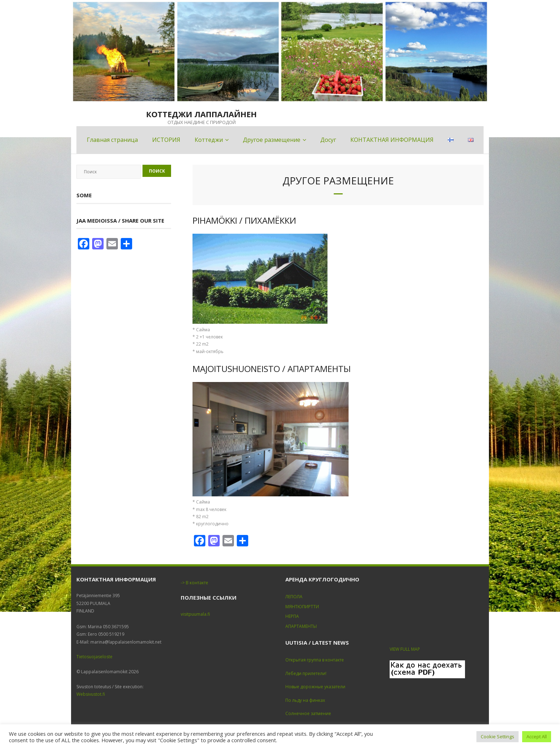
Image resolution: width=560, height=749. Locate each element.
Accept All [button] (537, 736)
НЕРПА (292, 616)
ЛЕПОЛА (294, 597)
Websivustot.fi (91, 694)
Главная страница (112, 140)
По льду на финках (305, 700)
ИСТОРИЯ (166, 140)
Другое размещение (272, 140)
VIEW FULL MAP (405, 649)
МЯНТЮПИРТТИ (302, 607)
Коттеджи (209, 140)
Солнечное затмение (308, 713)
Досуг (328, 140)
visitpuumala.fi (195, 614)
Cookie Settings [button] (497, 736)
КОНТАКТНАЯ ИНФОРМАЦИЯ (392, 140)
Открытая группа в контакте (315, 660)
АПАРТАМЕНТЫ (301, 626)
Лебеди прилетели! (306, 673)
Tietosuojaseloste (94, 657)
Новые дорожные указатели (315, 687)
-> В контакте (194, 583)
